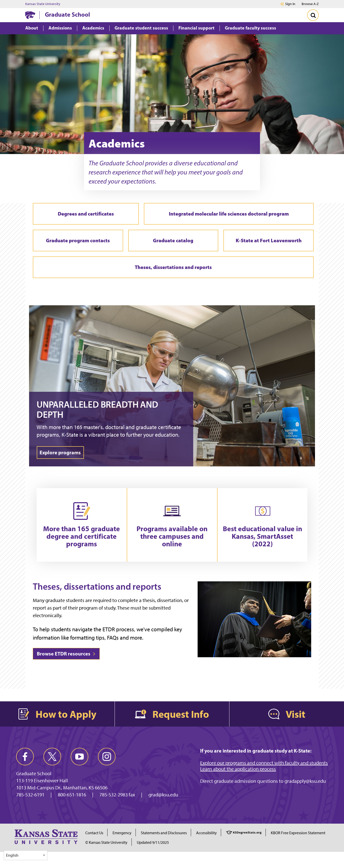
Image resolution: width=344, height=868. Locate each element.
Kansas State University (43, 4)
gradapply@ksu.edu (305, 781)
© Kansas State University (106, 842)
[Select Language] (26, 855)
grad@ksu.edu (163, 795)
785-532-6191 (30, 795)
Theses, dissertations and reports (173, 267)
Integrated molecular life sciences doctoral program (229, 214)
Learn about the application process (238, 769)
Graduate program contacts (78, 240)
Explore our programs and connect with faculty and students (264, 763)
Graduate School (68, 14)
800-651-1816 (72, 795)
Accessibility (206, 833)
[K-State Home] (30, 15)
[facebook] (25, 757)
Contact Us (94, 833)
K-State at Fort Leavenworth (269, 240)
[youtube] (80, 757)
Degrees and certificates (86, 214)
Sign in (290, 4)
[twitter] (52, 757)
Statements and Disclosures (164, 833)
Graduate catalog (173, 240)
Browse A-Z (310, 4)
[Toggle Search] (313, 15)
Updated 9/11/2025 (153, 842)
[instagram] (107, 757)
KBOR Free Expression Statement (298, 833)
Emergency (122, 833)
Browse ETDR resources (66, 654)
